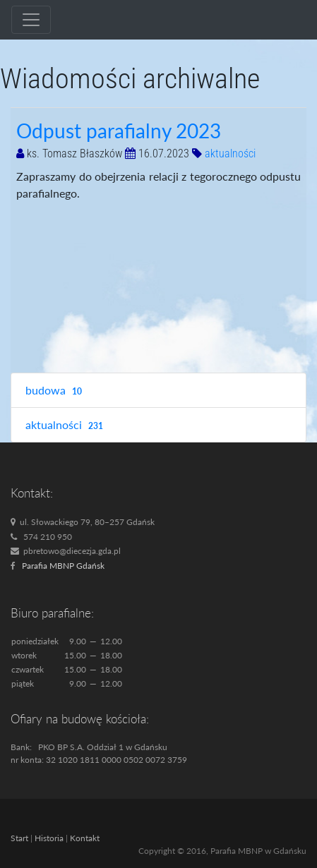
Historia (49, 838)
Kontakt (85, 838)
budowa (55, 391)
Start (19, 838)
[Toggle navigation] (31, 20)
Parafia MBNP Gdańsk (63, 566)
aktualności (230, 153)
